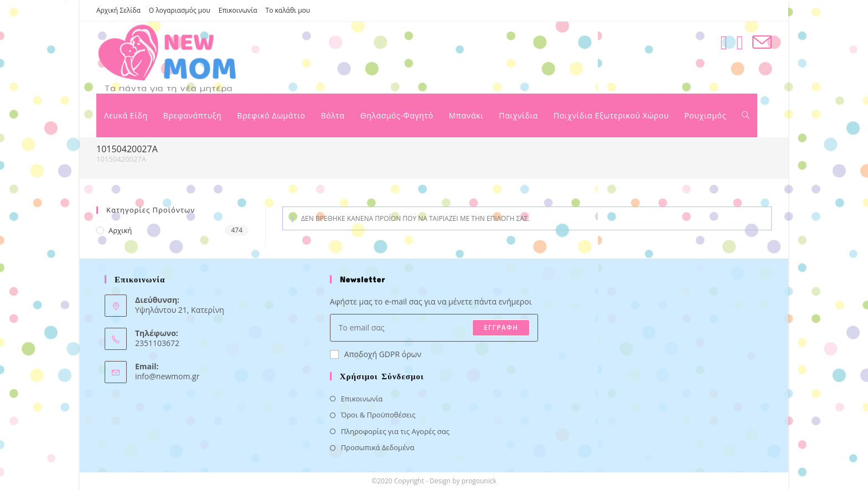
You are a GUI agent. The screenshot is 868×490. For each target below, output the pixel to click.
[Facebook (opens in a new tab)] (724, 42)
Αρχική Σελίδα (118, 10)
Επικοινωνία (238, 10)
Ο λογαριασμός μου (180, 10)
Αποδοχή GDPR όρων (376, 354)
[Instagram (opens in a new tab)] (740, 42)
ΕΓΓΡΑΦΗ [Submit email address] (501, 327)
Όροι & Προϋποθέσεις (378, 415)
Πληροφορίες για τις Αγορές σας (395, 431)
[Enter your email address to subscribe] (434, 328)
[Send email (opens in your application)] (762, 42)
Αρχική (120, 230)
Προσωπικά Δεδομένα (378, 447)
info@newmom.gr (167, 376)
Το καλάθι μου (288, 10)
